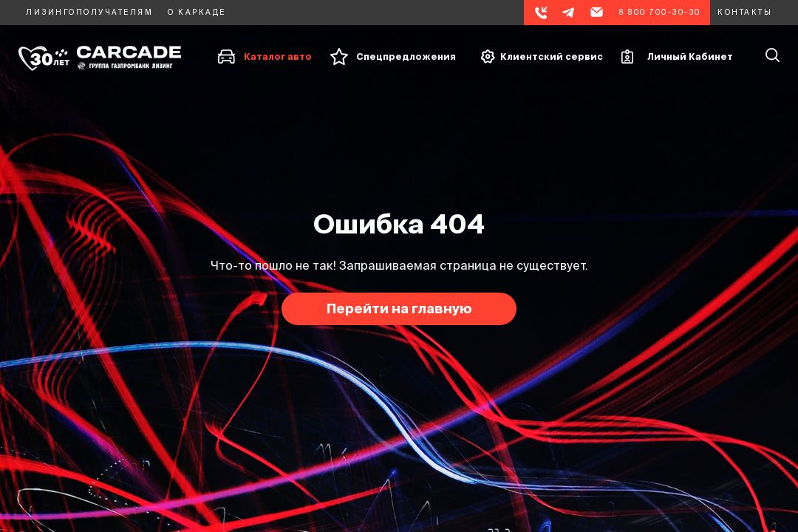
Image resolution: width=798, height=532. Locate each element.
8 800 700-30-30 (660, 12)
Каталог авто (278, 57)
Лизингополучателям (89, 12)
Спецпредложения (406, 57)
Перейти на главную (399, 308)
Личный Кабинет (690, 57)
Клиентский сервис (552, 57)
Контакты (745, 12)
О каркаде (197, 12)
